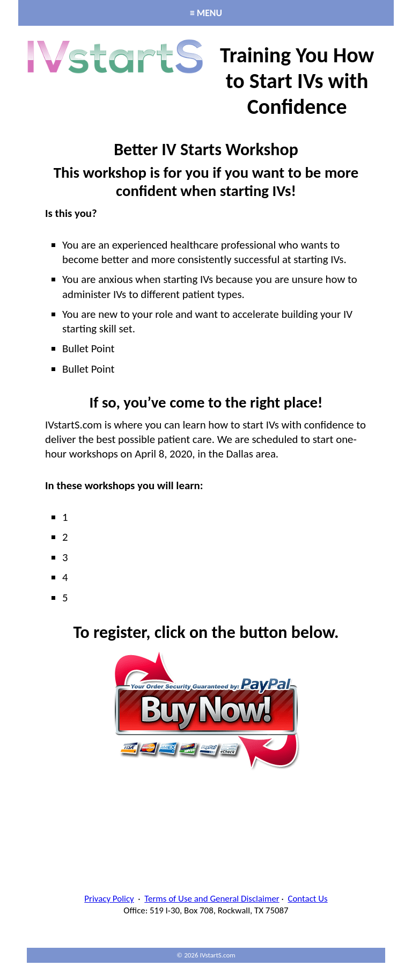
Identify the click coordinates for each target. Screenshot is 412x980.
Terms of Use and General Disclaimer (212, 899)
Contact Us (307, 899)
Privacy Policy (109, 899)
